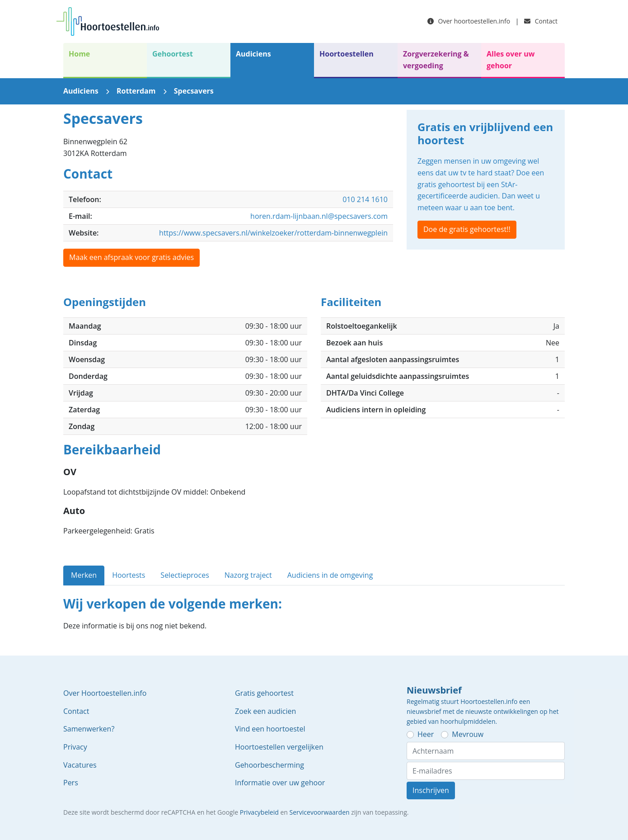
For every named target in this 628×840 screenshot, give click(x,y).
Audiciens (253, 54)
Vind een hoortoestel (270, 729)
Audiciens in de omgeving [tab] (330, 575)
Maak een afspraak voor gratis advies (131, 257)
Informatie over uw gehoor (280, 783)
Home (79, 54)
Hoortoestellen (347, 54)
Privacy (75, 747)
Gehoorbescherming (269, 765)
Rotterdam (136, 91)
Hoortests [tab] (129, 575)
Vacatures (80, 765)
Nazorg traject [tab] (248, 575)
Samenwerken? (89, 729)
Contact (541, 21)
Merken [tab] (84, 575)
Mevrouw (468, 734)
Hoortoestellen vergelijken (279, 747)
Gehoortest (173, 54)
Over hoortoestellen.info (469, 21)
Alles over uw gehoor (511, 60)
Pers (71, 783)
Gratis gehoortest (264, 693)
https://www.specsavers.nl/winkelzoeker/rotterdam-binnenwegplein (273, 233)
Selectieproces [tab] (185, 575)
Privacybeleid (259, 812)
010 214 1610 (365, 199)
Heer (426, 734)
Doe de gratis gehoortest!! (467, 229)
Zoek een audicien (265, 711)
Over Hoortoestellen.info (105, 693)
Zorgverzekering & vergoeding (436, 60)
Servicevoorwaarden (320, 812)
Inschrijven (431, 790)
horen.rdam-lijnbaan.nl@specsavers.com (319, 216)
